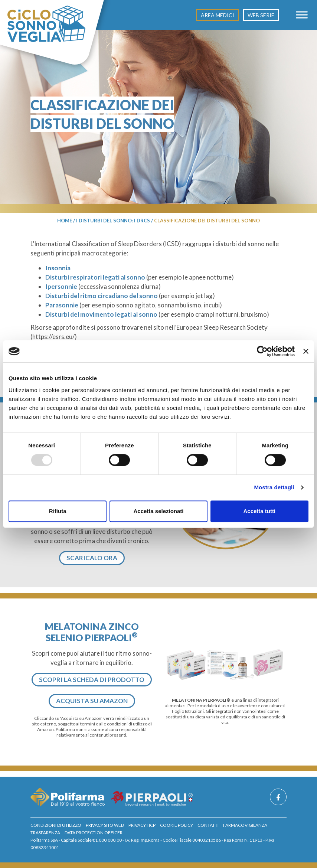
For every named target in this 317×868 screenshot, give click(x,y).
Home (65, 221)
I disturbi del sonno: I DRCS (113, 221)
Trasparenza (45, 833)
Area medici (218, 15)
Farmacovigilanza (245, 825)
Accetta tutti (259, 511)
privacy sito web (105, 825)
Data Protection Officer (94, 833)
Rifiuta (58, 511)
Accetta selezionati (158, 511)
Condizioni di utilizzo (56, 825)
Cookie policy (177, 825)
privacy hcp (142, 825)
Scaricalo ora (92, 558)
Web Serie (261, 15)
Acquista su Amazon (92, 701)
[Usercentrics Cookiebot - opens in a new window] (262, 351)
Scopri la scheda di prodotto (92, 680)
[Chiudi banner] (306, 351)
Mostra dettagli (274, 487)
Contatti (208, 825)
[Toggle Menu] (302, 15)
